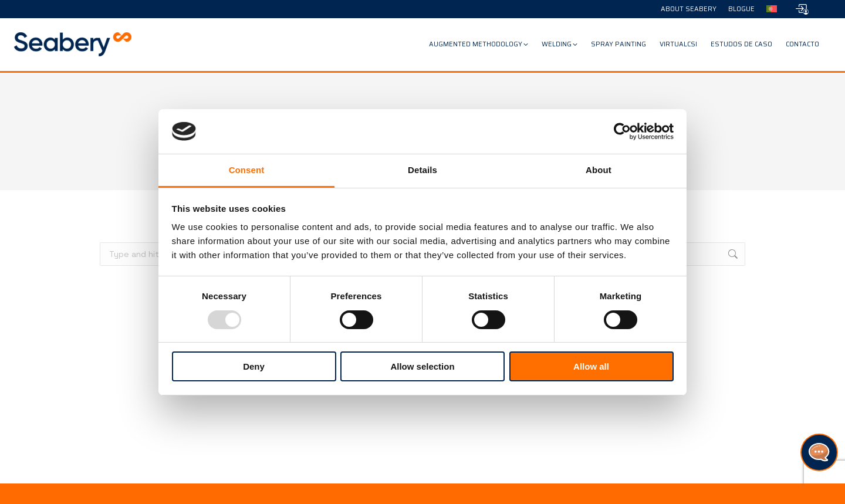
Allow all (591, 366)
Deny (254, 366)
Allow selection (422, 366)
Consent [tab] (247, 170)
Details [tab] (422, 170)
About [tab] (599, 170)
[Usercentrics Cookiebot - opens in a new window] (622, 131)
